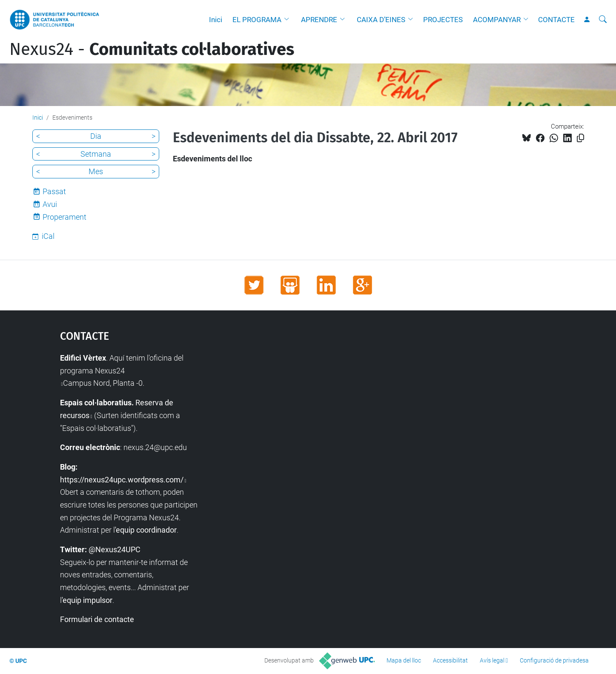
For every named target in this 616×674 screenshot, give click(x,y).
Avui (50, 204)
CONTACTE (556, 20)
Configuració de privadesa (554, 660)
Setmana (96, 154)
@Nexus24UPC (115, 549)
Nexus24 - (152, 49)
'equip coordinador (146, 530)
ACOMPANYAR (497, 20)
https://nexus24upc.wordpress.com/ (122, 480)
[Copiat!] (580, 138)
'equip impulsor (87, 600)
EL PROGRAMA (257, 20)
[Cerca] (603, 20)
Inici (216, 20)
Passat (54, 191)
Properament (64, 217)
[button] (289, 20)
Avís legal (492, 660)
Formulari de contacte (97, 619)
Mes (96, 171)
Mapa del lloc (404, 660)
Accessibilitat (450, 660)
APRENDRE (319, 20)
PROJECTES (443, 20)
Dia (96, 136)
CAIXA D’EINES (381, 20)
